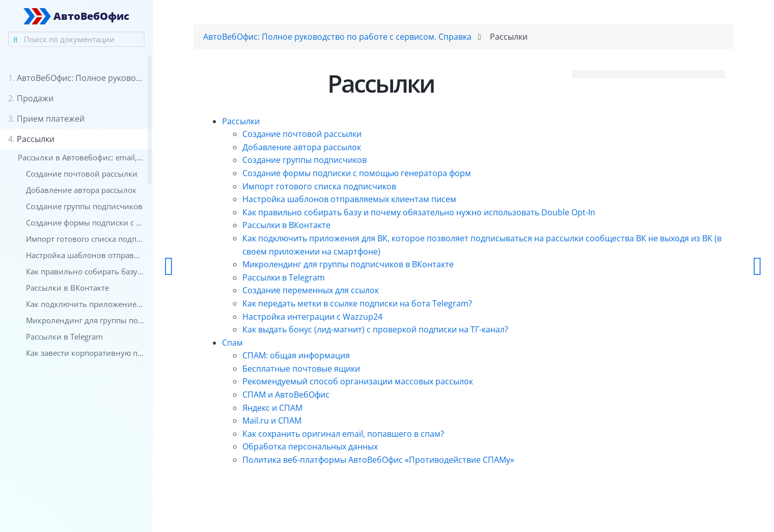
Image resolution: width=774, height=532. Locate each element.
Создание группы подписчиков (305, 160)
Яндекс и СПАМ (272, 408)
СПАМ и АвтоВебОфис (286, 395)
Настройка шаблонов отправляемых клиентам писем (349, 199)
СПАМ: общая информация (296, 355)
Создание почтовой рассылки (302, 134)
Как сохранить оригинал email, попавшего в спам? (343, 434)
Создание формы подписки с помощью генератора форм (357, 173)
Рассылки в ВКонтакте (286, 225)
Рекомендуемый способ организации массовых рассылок (358, 381)
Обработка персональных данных (310, 446)
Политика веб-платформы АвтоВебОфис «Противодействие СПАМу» (378, 460)
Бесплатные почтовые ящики (301, 369)
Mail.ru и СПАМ (272, 421)
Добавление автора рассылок (302, 147)
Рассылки (241, 121)
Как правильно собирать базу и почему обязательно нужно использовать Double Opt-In (419, 212)
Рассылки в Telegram (284, 277)
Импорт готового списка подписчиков (319, 186)
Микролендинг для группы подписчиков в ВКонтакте (348, 264)
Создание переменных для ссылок (311, 290)
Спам (232, 343)
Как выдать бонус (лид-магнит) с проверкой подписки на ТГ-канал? (375, 329)
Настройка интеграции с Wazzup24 (312, 317)
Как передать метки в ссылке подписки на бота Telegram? (357, 303)
